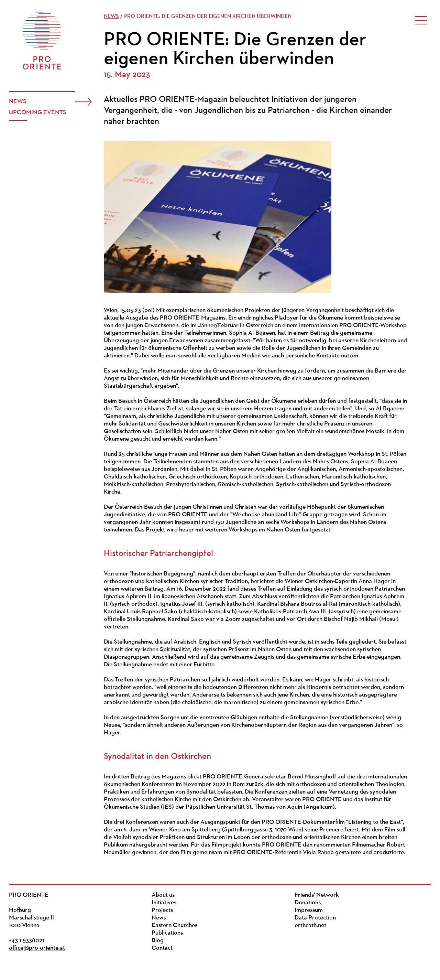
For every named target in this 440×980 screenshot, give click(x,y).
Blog (158, 941)
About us (163, 895)
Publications (167, 933)
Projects (162, 910)
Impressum (309, 910)
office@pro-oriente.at (37, 948)
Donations (308, 903)
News (18, 102)
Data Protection (315, 918)
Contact (162, 948)
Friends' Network (317, 895)
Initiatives (164, 903)
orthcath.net (310, 925)
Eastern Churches (174, 925)
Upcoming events (38, 113)
